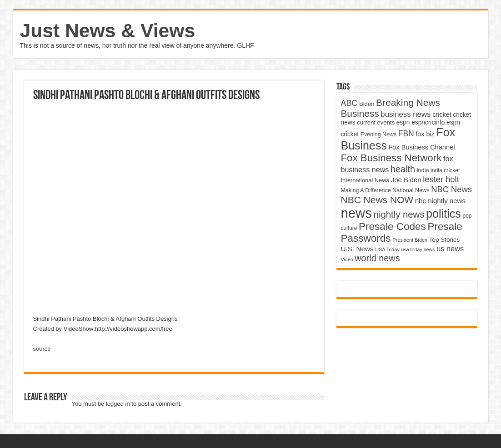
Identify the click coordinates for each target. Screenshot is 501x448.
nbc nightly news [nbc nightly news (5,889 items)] (440, 201)
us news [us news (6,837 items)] (450, 249)
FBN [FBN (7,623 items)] (406, 134)
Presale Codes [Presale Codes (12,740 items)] (392, 226)
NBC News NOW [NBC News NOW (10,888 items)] (377, 200)
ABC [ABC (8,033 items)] (349, 103)
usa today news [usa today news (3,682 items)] (418, 249)
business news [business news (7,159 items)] (406, 114)
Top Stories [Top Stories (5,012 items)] (445, 240)
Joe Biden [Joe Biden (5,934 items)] (406, 180)
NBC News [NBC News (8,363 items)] (451, 189)
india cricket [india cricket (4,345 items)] (445, 170)
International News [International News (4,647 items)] (365, 180)
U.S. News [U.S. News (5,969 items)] (357, 249)
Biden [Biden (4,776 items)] (367, 104)
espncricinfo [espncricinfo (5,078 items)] (428, 122)
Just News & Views (108, 30)
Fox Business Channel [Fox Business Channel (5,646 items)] (421, 147)
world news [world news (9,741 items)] (377, 258)
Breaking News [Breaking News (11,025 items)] (408, 102)
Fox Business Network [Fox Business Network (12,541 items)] (391, 158)
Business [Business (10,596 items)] (360, 113)
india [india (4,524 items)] (423, 170)
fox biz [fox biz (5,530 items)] (425, 134)
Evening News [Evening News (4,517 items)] (378, 134)
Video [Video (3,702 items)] (347, 259)
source (42, 349)
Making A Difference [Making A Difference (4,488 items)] (366, 190)
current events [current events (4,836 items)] (376, 122)
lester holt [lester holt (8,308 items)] (441, 179)
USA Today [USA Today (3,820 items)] (387, 249)
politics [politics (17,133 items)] (443, 214)
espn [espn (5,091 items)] (403, 122)
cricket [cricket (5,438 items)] (442, 114)
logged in (118, 404)
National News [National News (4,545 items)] (411, 190)
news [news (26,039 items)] (356, 213)
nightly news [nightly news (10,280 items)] (399, 214)
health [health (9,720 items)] (403, 169)
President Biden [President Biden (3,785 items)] (410, 240)
